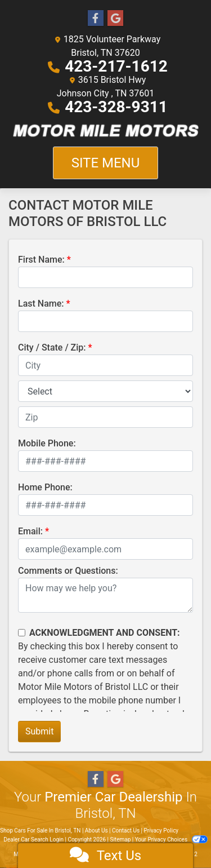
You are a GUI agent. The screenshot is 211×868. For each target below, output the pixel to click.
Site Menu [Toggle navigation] (106, 163)
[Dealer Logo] (105, 130)
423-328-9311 (116, 107)
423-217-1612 (116, 66)
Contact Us (126, 831)
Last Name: (41, 304)
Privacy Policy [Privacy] (161, 831)
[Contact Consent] (22, 633)
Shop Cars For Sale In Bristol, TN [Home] (40, 831)
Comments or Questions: (68, 571)
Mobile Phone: (47, 443)
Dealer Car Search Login (33, 840)
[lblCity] (105, 365)
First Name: (41, 260)
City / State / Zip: (52, 347)
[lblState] (105, 391)
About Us (96, 831)
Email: (30, 531)
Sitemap (120, 840)
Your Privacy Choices (171, 840)
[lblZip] (105, 417)
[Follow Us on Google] (115, 19)
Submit (39, 731)
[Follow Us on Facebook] (96, 19)
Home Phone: (45, 487)
